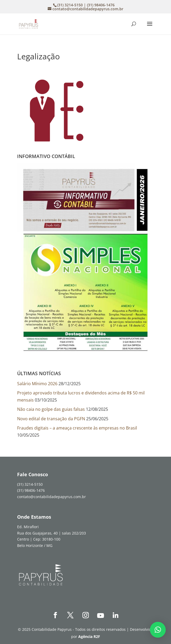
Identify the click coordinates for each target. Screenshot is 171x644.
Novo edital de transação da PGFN (51, 419)
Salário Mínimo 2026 (37, 384)
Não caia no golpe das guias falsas (51, 409)
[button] (158, 630)
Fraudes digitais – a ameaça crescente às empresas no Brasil (77, 428)
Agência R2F (89, 636)
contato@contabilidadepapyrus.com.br (52, 497)
